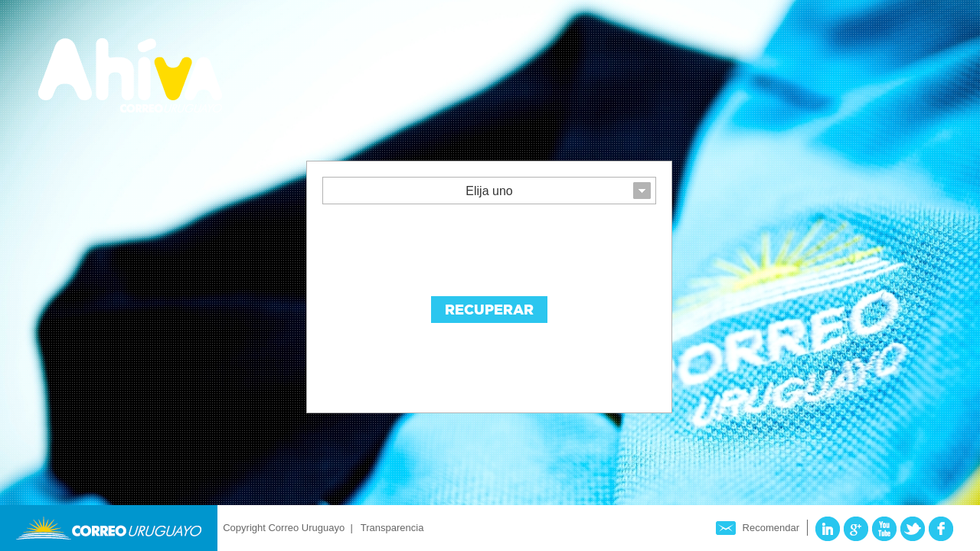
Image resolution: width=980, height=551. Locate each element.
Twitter (913, 529)
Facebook (941, 529)
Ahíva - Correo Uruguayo (130, 75)
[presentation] (439, 246)
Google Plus (856, 529)
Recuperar (489, 310)
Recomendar (771, 528)
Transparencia (392, 528)
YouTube (884, 529)
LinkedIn (828, 529)
